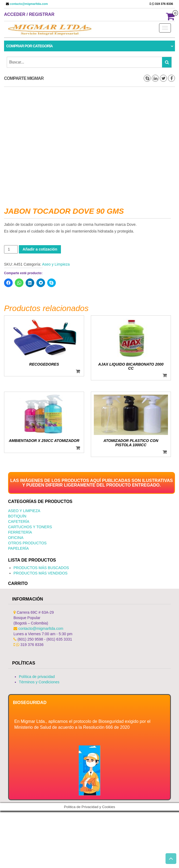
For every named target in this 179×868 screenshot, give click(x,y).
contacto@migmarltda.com (28, 4)
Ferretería (20, 532)
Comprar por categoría (29, 46)
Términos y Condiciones (39, 682)
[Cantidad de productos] (11, 249)
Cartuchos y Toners (30, 527)
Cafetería (19, 521)
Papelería (18, 548)
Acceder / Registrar (29, 14)
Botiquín (17, 516)
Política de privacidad (37, 677)
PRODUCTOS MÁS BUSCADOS (41, 568)
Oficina (16, 538)
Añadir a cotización (40, 249)
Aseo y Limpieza (56, 264)
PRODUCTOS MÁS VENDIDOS (40, 573)
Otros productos (27, 543)
